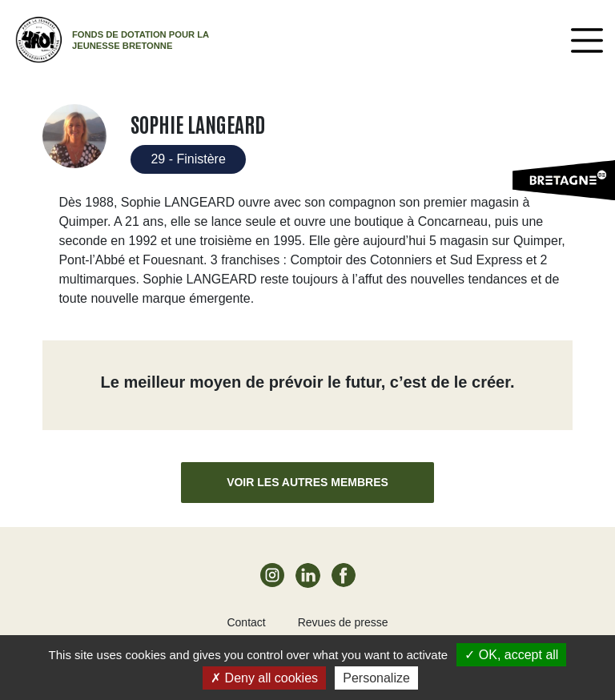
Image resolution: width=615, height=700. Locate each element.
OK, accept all (511, 655)
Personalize (376, 678)
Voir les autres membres (307, 482)
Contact (246, 622)
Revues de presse (343, 622)
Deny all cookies (264, 678)
